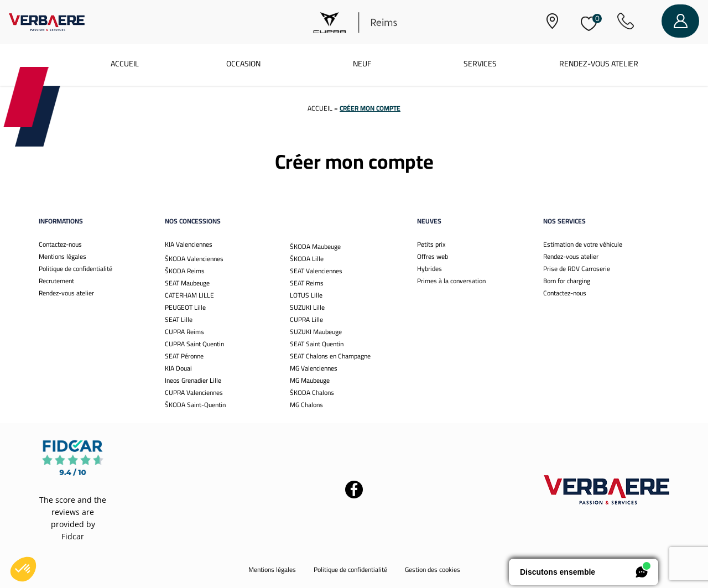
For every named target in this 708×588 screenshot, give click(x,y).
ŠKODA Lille (307, 259)
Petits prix (431, 244)
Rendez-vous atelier (599, 64)
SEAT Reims (307, 283)
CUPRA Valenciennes (194, 392)
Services (480, 64)
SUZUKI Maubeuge (316, 332)
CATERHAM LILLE (189, 295)
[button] (23, 569)
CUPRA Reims (184, 332)
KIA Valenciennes (189, 244)
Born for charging (567, 281)
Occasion (243, 64)
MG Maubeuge (310, 380)
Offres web (433, 256)
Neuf (362, 64)
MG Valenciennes (314, 368)
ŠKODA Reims (185, 271)
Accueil (125, 64)
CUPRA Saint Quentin (194, 344)
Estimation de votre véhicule (583, 244)
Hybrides (430, 269)
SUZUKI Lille (307, 307)
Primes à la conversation (451, 281)
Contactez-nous (60, 244)
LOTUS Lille (306, 295)
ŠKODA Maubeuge (315, 246)
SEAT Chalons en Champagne (330, 356)
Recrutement (56, 281)
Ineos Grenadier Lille (193, 380)
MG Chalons (306, 405)
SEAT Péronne (184, 356)
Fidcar (73, 536)
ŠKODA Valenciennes (194, 259)
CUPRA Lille (306, 319)
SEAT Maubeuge (187, 283)
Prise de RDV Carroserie (577, 269)
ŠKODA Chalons (312, 392)
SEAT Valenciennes (316, 271)
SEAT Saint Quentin (317, 344)
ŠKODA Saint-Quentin (195, 405)
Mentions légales (63, 256)
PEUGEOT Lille (185, 307)
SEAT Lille (179, 319)
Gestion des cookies (433, 569)
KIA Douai (178, 368)
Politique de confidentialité (76, 269)
